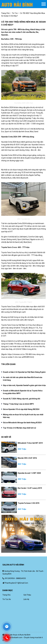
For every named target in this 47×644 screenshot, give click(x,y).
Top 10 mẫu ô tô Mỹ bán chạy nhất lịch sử (20, 428)
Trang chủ (6, 595)
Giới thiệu (27, 595)
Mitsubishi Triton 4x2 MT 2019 (30, 443)
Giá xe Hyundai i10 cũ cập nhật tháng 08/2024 (21, 409)
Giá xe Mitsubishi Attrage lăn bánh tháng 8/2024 (22, 423)
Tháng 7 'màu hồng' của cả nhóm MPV (18, 404)
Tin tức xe (7, 599)
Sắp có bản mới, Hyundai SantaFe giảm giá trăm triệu (24, 385)
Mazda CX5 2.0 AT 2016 (27, 458)
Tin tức (15, 13)
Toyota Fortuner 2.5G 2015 (29, 503)
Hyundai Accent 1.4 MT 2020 (29, 473)
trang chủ (5, 13)
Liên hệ (26, 599)
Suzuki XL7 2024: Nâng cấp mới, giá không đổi (22, 399)
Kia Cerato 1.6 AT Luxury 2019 (30, 488)
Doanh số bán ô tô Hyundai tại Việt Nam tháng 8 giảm (24, 372)
